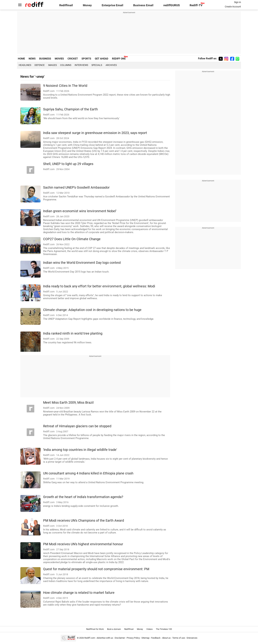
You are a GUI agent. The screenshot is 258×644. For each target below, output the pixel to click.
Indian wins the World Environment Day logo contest (82, 263)
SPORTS (86, 59)
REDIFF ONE (119, 59)
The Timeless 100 (164, 629)
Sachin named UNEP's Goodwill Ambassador (76, 188)
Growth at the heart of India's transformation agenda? (83, 497)
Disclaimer (120, 638)
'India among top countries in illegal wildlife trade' (80, 450)
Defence (40, 65)
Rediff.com (90, 638)
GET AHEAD (102, 59)
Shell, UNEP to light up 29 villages (68, 164)
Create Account (233, 7)
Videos (149, 629)
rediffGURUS (172, 5)
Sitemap (145, 638)
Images (52, 65)
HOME (21, 59)
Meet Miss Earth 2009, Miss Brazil (68, 403)
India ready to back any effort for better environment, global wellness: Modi (99, 286)
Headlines (25, 65)
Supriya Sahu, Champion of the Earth (70, 109)
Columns (66, 65)
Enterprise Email (112, 5)
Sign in (238, 2)
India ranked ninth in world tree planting (73, 333)
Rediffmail (66, 5)
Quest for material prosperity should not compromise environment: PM (96, 569)
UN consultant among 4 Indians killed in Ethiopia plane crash (88, 473)
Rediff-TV (196, 5)
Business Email (143, 5)
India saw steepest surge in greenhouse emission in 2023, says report (95, 133)
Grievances (192, 638)
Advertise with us (105, 638)
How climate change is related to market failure (79, 593)
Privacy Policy (133, 638)
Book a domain (114, 629)
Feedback (156, 638)
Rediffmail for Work (95, 629)
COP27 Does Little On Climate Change (72, 239)
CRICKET (73, 59)
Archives (111, 65)
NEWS (32, 59)
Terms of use (179, 638)
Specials (97, 65)
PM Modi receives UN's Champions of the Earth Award (84, 521)
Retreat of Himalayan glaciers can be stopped (77, 426)
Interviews (81, 65)
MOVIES (59, 59)
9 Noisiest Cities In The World (65, 86)
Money (87, 5)
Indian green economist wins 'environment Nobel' (80, 211)
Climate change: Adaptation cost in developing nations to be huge (92, 310)
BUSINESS (45, 59)
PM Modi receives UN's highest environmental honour (83, 544)
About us (166, 638)
